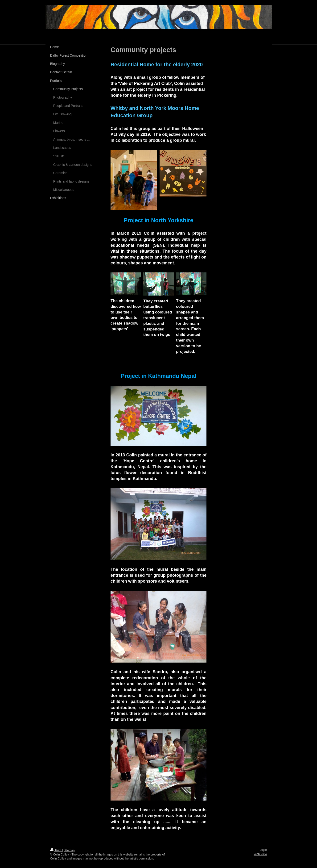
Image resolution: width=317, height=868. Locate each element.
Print (56, 850)
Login (263, 850)
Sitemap (69, 850)
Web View (260, 854)
